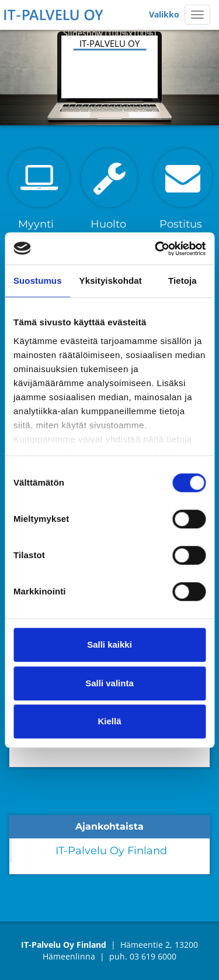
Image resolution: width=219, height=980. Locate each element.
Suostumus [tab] (38, 281)
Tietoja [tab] (182, 281)
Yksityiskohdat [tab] (111, 281)
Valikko (164, 14)
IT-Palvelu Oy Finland (111, 850)
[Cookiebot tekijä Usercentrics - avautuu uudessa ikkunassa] (156, 249)
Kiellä (109, 721)
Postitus (181, 224)
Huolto (108, 224)
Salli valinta (109, 683)
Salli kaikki (109, 644)
